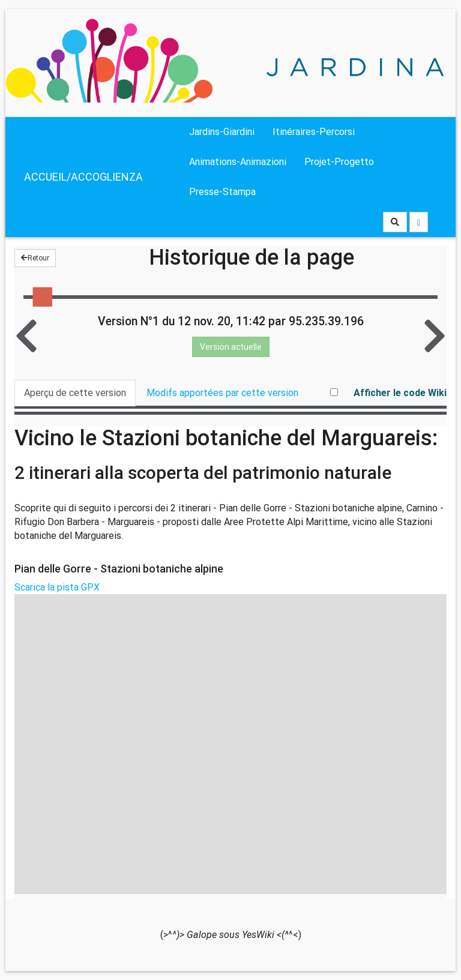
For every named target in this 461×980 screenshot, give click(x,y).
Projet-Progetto (339, 162)
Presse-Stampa (222, 192)
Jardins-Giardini (222, 132)
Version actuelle (231, 347)
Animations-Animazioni (238, 162)
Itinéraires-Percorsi (314, 132)
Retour (35, 258)
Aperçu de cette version (75, 393)
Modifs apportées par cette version (222, 393)
